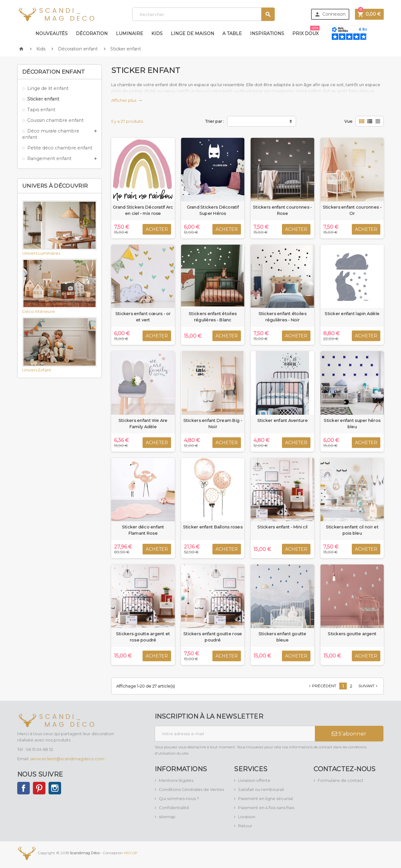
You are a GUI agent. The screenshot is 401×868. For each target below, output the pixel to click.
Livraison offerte (254, 780)
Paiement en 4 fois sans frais (266, 808)
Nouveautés (52, 34)
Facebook (23, 788)
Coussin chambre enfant (55, 120)
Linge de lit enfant (48, 88)
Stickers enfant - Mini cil (282, 527)
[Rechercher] (203, 14)
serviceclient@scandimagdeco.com (67, 759)
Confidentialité (174, 808)
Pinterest (39, 788)
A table (232, 34)
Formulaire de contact (341, 780)
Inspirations (267, 34)
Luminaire (130, 34)
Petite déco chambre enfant (60, 148)
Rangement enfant (49, 159)
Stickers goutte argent (352, 634)
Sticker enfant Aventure (282, 420)
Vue (348, 121)
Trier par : (215, 121)
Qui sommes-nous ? (179, 798)
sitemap (167, 817)
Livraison (247, 817)
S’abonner (349, 734)
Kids (157, 34)
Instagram (55, 788)
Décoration (92, 34)
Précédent (322, 686)
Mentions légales (176, 780)
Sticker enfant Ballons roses (213, 527)
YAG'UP (131, 853)
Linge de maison (193, 34)
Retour (245, 826)
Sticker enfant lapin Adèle (352, 314)
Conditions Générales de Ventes (191, 789)
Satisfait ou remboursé (261, 789)
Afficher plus (127, 100)
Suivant (369, 686)
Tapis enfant (41, 110)
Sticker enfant (43, 99)
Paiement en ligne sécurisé (266, 798)
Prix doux (306, 31)
